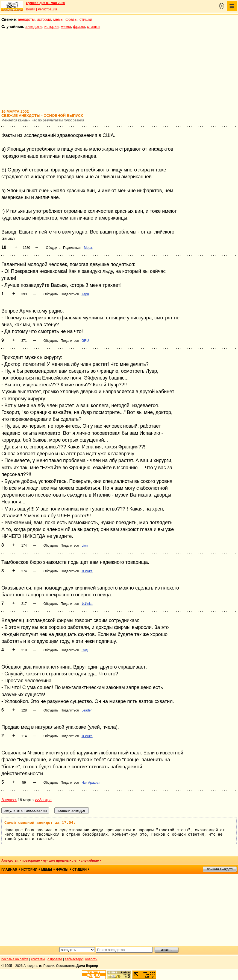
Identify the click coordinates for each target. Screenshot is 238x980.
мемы (58, 19)
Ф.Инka (87, 571)
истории (44, 19)
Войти (31, 9)
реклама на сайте (15, 959)
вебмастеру (74, 959)
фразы (71, 19)
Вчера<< (9, 800)
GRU (85, 341)
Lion (85, 546)
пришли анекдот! (220, 869)
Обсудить (53, 248)
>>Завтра (43, 800)
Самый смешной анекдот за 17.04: (40, 823)
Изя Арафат (91, 783)
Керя (85, 294)
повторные (31, 861)
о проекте (55, 959)
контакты (38, 959)
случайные (90, 861)
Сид (84, 650)
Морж (88, 248)
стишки (86, 19)
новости (91, 959)
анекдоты (26, 19)
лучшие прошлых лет (60, 861)
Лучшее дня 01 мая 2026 (45, 3)
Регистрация (47, 9)
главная (9, 870)
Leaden (87, 710)
